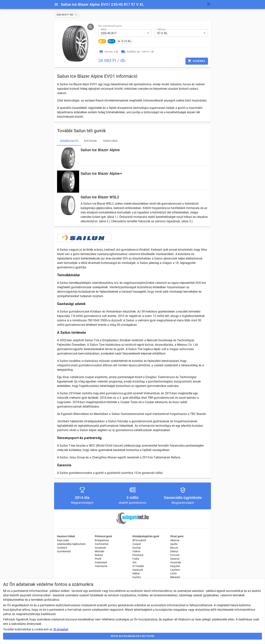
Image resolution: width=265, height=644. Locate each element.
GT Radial (138, 566)
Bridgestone (102, 540)
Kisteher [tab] (90, 141)
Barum (174, 548)
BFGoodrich (139, 540)
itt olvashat (61, 629)
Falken (136, 551)
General (175, 559)
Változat (161, 29)
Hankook (138, 570)
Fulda (136, 559)
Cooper (137, 544)
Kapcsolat (63, 540)
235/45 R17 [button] (109, 33)
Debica (174, 551)
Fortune (175, 555)
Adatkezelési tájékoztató (71, 544)
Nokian (99, 555)
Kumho (137, 577)
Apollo (174, 544)
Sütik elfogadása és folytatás (132, 636)
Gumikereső (64, 551)
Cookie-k (62, 548)
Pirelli (98, 559)
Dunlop (137, 548)
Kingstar (175, 566)
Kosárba (197, 61)
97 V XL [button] (162, 33)
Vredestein (101, 562)
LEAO (174, 573)
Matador (175, 577)
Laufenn (175, 570)
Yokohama (101, 566)
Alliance (175, 540)
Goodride (176, 562)
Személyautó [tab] (69, 141)
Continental (102, 544)
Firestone (138, 555)
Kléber (136, 573)
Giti (135, 562)
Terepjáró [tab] (110, 141)
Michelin (100, 551)
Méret (104, 29)
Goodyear (100, 548)
